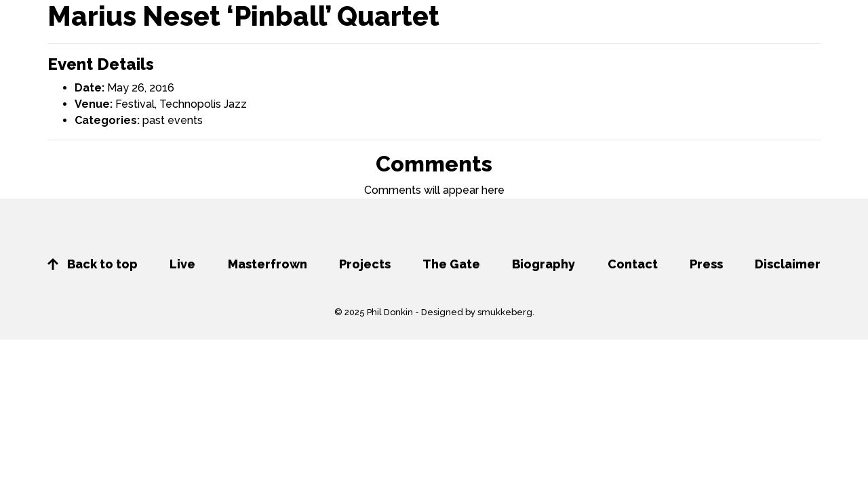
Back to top (93, 264)
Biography (544, 264)
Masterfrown (268, 264)
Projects (365, 264)
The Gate (451, 264)
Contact (633, 264)
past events (173, 120)
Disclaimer (788, 264)
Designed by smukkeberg (477, 312)
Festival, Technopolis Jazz (181, 104)
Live (182, 264)
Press (706, 264)
